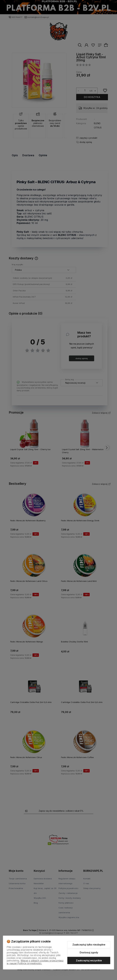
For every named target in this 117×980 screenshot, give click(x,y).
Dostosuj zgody (89, 952)
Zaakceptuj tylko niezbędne (89, 945)
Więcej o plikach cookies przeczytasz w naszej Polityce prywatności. (35, 962)
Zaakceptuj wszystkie (89, 960)
